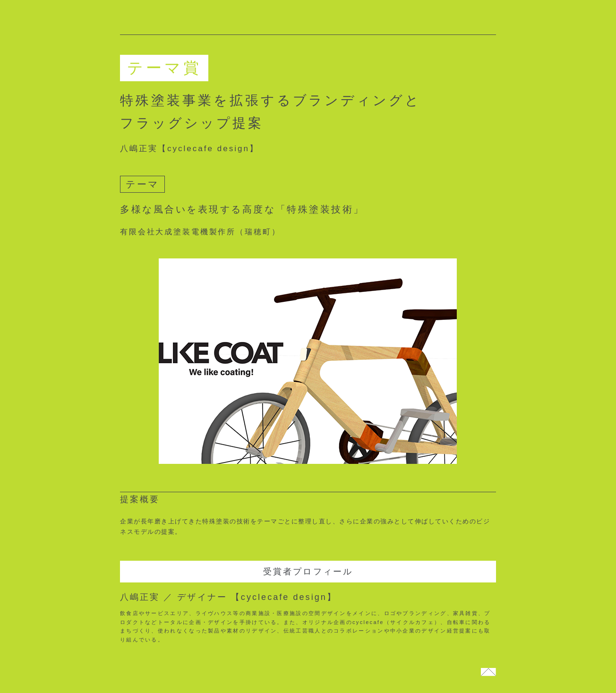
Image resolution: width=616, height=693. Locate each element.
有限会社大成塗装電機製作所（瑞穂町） (205, 232)
